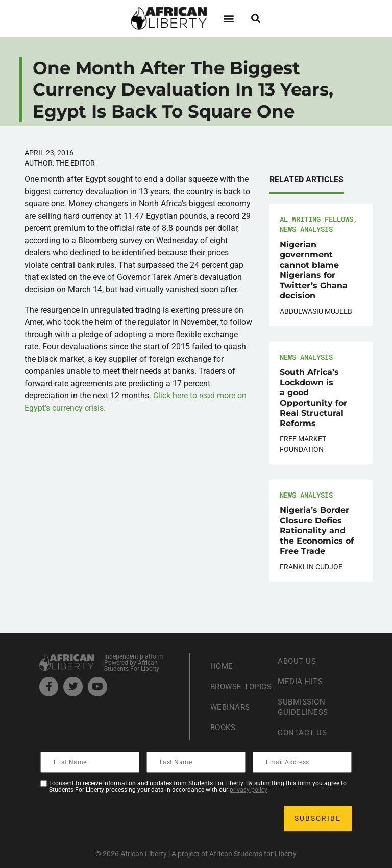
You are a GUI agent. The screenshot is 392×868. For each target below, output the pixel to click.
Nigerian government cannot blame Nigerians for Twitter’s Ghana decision (314, 270)
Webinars (231, 712)
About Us (298, 661)
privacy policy (249, 790)
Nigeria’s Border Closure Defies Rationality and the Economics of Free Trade (317, 531)
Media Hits (301, 681)
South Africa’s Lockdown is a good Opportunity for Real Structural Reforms (313, 398)
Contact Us (303, 732)
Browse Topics (227, 686)
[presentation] (119, 818)
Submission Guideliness (304, 707)
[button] (228, 18)
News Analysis (306, 229)
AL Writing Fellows (316, 219)
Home (222, 661)
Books (224, 732)
